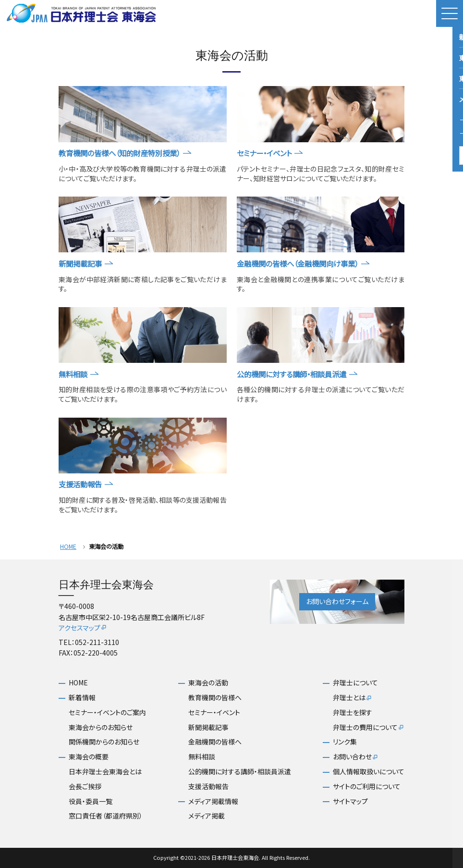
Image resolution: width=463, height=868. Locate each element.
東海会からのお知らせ (101, 727)
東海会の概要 (89, 757)
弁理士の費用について (369, 728)
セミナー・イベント (214, 713)
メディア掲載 (207, 816)
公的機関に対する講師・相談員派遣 (240, 772)
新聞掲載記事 (208, 727)
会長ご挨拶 (85, 787)
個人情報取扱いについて (369, 772)
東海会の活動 (208, 683)
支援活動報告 (208, 787)
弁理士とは (353, 698)
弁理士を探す (353, 713)
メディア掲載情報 (213, 801)
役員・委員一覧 (91, 801)
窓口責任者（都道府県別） (106, 816)
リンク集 (345, 742)
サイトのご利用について (367, 787)
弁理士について (355, 683)
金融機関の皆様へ (215, 742)
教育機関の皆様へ (215, 698)
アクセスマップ (83, 628)
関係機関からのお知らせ (104, 742)
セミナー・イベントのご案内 (107, 713)
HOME (68, 547)
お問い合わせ (356, 757)
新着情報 (82, 698)
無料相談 (202, 757)
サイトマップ (350, 801)
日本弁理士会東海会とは (105, 772)
